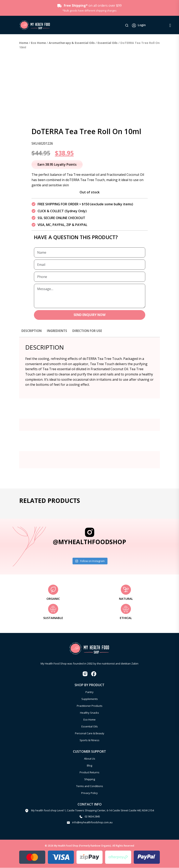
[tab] (32, 333)
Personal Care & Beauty (90, 733)
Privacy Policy (89, 793)
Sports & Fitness (89, 740)
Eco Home (38, 43)
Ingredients (59, 331)
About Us (90, 759)
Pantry (89, 692)
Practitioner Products (90, 706)
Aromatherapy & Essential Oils (72, 43)
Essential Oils (108, 43)
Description (32, 331)
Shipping (90, 779)
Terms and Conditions (90, 786)
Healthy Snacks (89, 713)
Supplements (90, 699)
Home (24, 43)
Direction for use (90, 331)
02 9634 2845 (92, 817)
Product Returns (89, 773)
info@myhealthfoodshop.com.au (92, 823)
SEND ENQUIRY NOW (90, 315)
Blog (89, 766)
